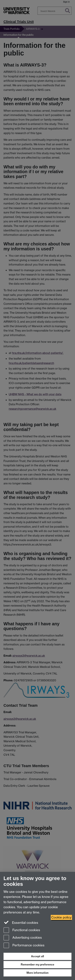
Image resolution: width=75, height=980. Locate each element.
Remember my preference (37, 965)
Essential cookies (21, 922)
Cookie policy (61, 917)
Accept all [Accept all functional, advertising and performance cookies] (37, 956)
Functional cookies (22, 930)
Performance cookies (24, 946)
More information (37, 973)
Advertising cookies (23, 938)
